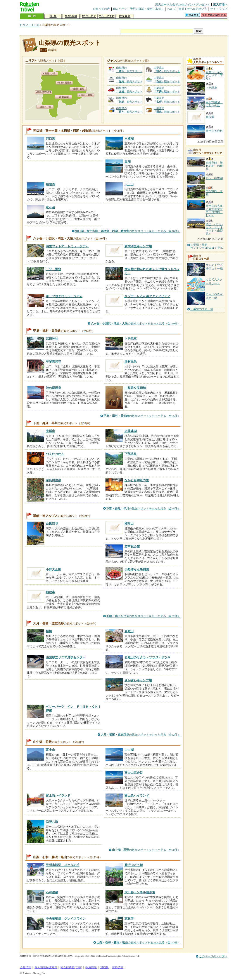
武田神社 (52, 339)
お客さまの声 (101, 9)
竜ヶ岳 (50, 207)
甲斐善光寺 (54, 361)
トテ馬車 (131, 339)
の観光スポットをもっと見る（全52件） (140, 735)
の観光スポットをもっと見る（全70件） (146, 850)
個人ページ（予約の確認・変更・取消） (138, 9)
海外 (53, 16)
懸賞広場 (71, 16)
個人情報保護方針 (46, 967)
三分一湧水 (54, 269)
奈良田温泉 (54, 480)
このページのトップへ (213, 956)
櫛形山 (129, 524)
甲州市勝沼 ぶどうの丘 (63, 865)
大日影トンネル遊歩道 (140, 892)
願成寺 (50, 592)
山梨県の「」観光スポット (129, 70)
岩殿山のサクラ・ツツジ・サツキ (147, 657)
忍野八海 (52, 822)
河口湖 (50, 139)
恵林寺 (129, 919)
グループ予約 (107, 16)
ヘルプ (171, 9)
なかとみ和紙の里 (137, 480)
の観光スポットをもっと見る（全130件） (136, 323)
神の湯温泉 (54, 388)
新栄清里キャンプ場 (138, 246)
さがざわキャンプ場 (138, 680)
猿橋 (49, 631)
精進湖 (50, 184)
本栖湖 (129, 139)
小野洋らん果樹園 (137, 569)
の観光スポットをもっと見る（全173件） (138, 942)
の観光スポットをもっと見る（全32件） (143, 616)
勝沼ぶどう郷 (134, 865)
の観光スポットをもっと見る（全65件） (142, 416)
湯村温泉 (131, 361)
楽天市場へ (220, 4)
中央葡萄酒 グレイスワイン (66, 919)
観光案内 (125, 16)
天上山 (129, 184)
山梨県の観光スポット (70, 43)
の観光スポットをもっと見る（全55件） (143, 508)
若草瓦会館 (132, 546)
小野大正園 (54, 569)
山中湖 (129, 750)
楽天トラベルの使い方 (193, 9)
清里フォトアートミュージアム (67, 246)
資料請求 (118, 967)
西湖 (128, 161)
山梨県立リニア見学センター (66, 657)
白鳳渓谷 (52, 524)
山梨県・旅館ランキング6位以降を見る (207, 246)
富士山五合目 (134, 773)
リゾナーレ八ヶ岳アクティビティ (147, 296)
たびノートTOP (30, 25)
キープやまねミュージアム (64, 296)
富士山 (50, 750)
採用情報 (91, 967)
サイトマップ (219, 9)
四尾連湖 (131, 431)
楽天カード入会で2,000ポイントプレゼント (183, 4)
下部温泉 (131, 454)
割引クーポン (89, 16)
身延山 (50, 431)
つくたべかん (55, 454)
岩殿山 (129, 631)
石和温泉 (52, 892)
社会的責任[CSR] (71, 967)
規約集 (104, 967)
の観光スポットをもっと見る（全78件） (128, 231)
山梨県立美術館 (135, 388)
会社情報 (26, 967)
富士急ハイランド (58, 795)
